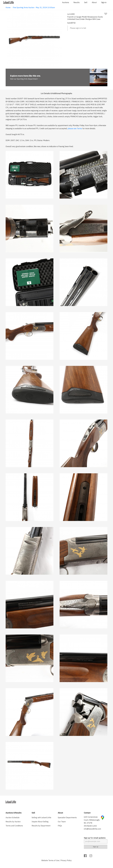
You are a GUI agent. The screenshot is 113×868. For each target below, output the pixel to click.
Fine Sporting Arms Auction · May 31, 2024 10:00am (34, 7)
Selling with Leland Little (41, 818)
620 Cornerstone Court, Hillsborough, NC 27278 (92, 820)
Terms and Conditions (14, 826)
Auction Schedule (13, 818)
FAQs (60, 826)
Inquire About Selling (40, 822)
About (94, 2)
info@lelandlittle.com (92, 829)
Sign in (104, 2)
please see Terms (75, 128)
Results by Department (41, 826)
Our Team (62, 822)
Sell (86, 2)
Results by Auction (13, 822)
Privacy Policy (66, 860)
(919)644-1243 (90, 826)
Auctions (66, 2)
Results (77, 2)
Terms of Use (54, 860)
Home (8, 7)
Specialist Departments (67, 818)
